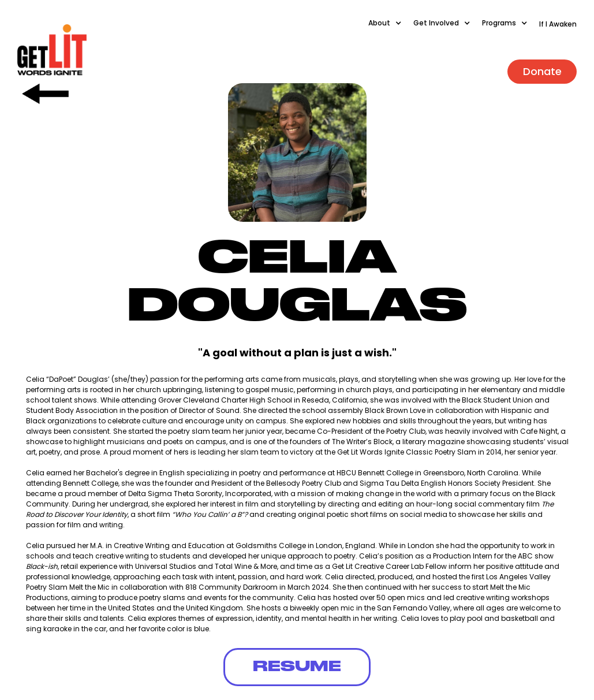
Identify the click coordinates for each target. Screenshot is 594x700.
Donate (542, 71)
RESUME (297, 667)
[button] (391, 29)
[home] (52, 51)
